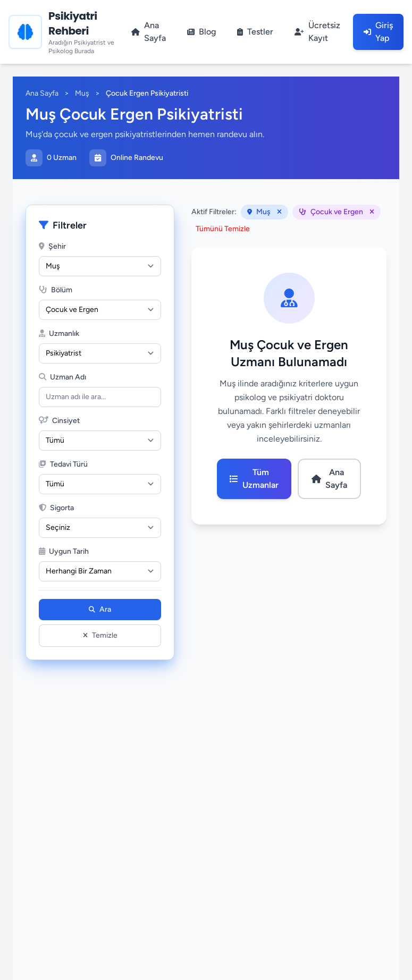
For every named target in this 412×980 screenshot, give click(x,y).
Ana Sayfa (42, 93)
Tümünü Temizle (223, 229)
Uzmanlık (59, 333)
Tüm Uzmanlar (254, 479)
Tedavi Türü (63, 464)
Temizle (100, 635)
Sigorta (56, 508)
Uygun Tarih (64, 551)
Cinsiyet (59, 421)
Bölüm (56, 290)
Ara (100, 609)
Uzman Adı (62, 377)
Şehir (52, 246)
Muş (82, 93)
